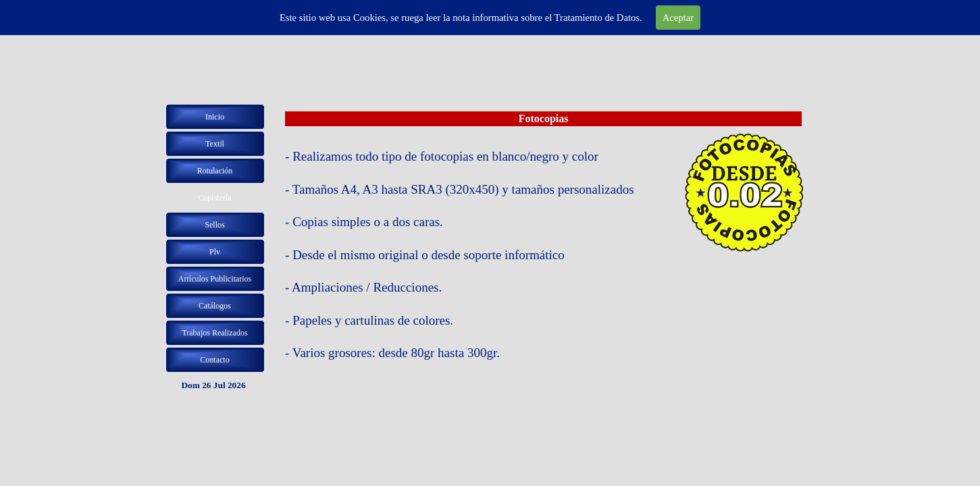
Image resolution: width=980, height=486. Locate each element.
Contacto (214, 360)
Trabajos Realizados (214, 333)
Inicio (215, 117)
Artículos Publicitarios (215, 279)
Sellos (214, 225)
